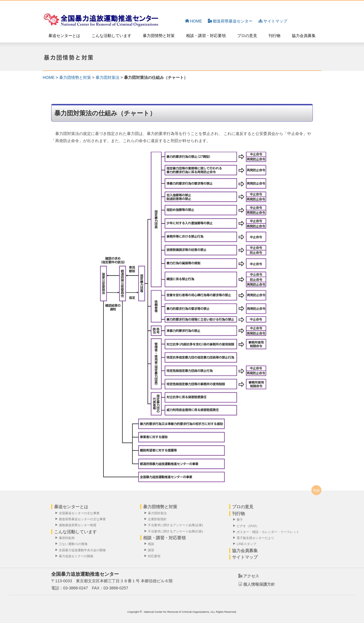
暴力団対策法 (107, 77)
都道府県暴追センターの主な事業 (81, 519)
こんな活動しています (111, 36)
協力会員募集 (304, 36)
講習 (150, 550)
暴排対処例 (66, 538)
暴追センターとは (64, 36)
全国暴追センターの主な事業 (78, 513)
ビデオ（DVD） (247, 526)
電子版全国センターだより (255, 538)
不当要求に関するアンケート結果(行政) (175, 531)
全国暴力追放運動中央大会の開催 (81, 550)
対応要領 (153, 556)
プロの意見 (247, 36)
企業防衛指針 (156, 519)
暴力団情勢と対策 (159, 36)
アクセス (249, 576)
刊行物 (274, 36)
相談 (150, 544)
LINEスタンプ (246, 544)
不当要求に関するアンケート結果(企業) (175, 525)
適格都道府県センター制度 (77, 525)
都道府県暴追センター (230, 21)
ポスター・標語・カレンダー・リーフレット (267, 532)
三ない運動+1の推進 (72, 544)
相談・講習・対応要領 (206, 36)
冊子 (239, 520)
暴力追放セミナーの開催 (75, 556)
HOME (194, 21)
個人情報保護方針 (257, 585)
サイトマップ (273, 21)
